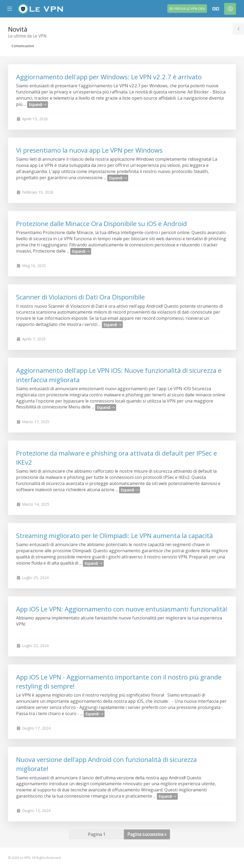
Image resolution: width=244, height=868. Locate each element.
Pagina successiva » (147, 834)
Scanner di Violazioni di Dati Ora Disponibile (80, 297)
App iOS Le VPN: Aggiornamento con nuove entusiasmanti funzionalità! (122, 609)
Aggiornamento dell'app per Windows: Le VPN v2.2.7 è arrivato (109, 77)
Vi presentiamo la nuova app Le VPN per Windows (89, 150)
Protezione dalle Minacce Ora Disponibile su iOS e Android (101, 223)
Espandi (38, 105)
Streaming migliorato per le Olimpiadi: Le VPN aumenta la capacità (114, 536)
